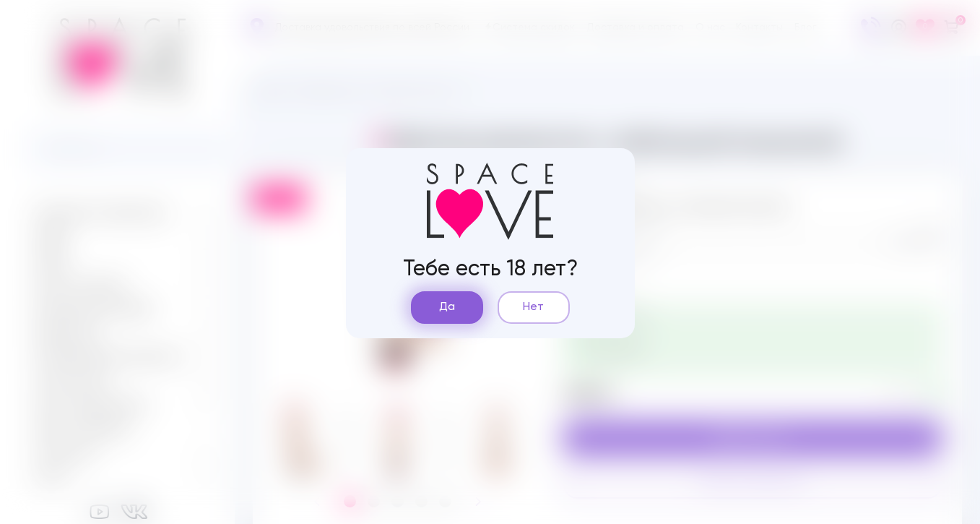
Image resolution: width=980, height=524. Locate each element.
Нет (533, 307)
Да (447, 307)
